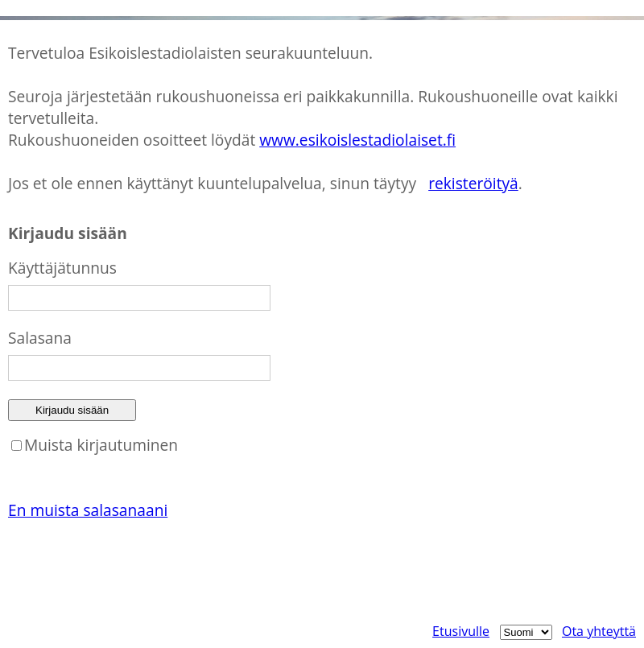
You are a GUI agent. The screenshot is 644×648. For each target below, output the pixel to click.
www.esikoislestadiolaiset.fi (357, 140)
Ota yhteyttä (599, 631)
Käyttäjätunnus (62, 268)
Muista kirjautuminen (101, 445)
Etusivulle (461, 631)
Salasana (40, 338)
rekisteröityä (473, 183)
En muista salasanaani (88, 510)
